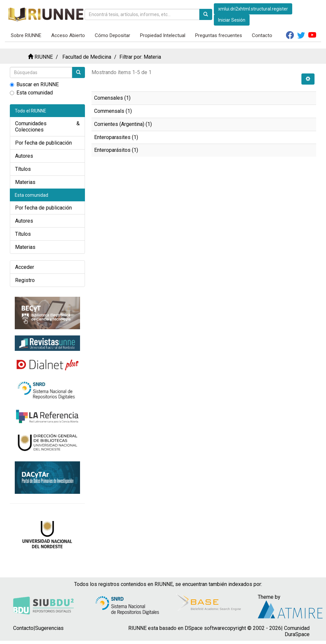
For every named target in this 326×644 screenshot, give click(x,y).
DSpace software (205, 628)
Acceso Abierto (68, 35)
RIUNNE (44, 57)
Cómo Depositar (112, 35)
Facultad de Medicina (87, 57)
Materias (25, 182)
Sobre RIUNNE (26, 35)
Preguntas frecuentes (219, 35)
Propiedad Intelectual (163, 35)
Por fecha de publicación (43, 143)
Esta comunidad (31, 93)
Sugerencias (49, 628)
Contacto (262, 35)
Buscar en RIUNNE (34, 84)
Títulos (23, 169)
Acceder (25, 267)
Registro (25, 280)
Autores (24, 156)
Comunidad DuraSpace (297, 631)
